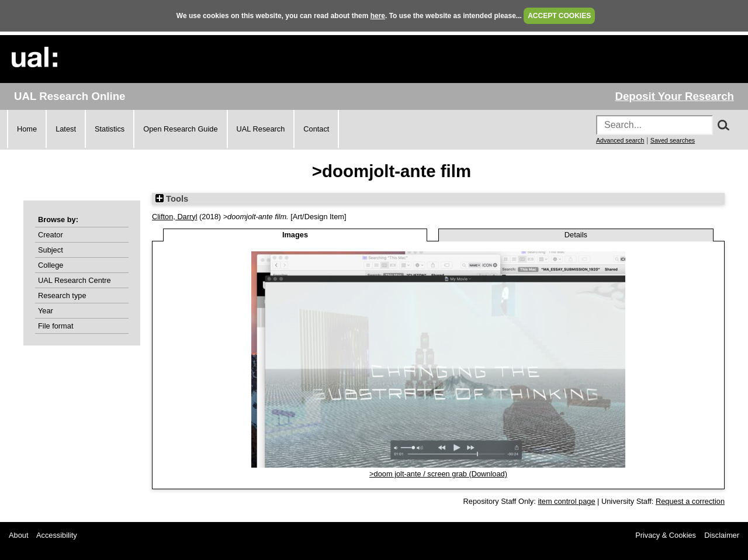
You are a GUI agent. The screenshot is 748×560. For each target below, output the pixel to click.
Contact (316, 129)
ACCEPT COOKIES (559, 16)
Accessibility (57, 535)
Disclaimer (722, 535)
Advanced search (620, 140)
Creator (51, 235)
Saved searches (673, 140)
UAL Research (261, 129)
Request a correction (690, 501)
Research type (62, 295)
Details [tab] (576, 235)
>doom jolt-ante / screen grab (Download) (438, 474)
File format (56, 326)
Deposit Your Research (674, 96)
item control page (566, 501)
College (51, 265)
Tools (172, 199)
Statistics (110, 129)
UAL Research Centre (75, 280)
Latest (66, 129)
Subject (51, 250)
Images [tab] (295, 235)
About (18, 535)
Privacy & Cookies (666, 535)
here (378, 16)
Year (46, 311)
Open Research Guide (180, 129)
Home (27, 129)
